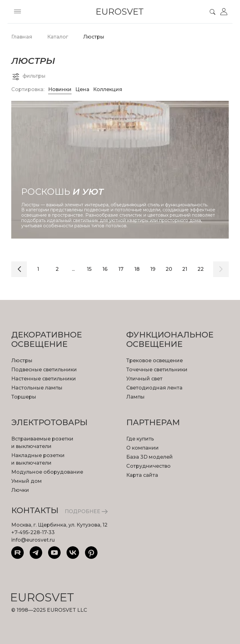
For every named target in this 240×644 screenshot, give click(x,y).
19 (153, 269)
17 (121, 269)
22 (201, 269)
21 (185, 269)
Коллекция (108, 89)
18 (137, 269)
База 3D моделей (150, 457)
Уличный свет (144, 379)
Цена (83, 89)
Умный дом (27, 481)
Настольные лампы (37, 388)
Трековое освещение (155, 361)
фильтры (28, 76)
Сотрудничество (148, 466)
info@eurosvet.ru (33, 540)
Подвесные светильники (44, 370)
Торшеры (24, 397)
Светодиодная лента (154, 388)
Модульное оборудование (47, 472)
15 (89, 269)
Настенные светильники (44, 379)
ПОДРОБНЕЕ (86, 511)
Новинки (60, 89)
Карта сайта (142, 475)
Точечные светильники (157, 370)
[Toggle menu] (17, 12)
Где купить (140, 439)
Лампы (135, 397)
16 (105, 269)
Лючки (20, 490)
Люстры (22, 361)
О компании (142, 448)
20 (169, 269)
